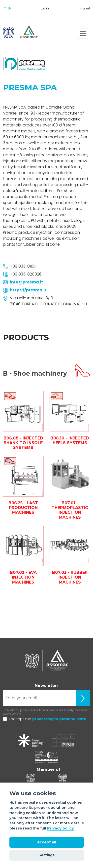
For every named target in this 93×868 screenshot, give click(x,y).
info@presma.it (27, 282)
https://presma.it (28, 290)
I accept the (48, 719)
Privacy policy (61, 828)
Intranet (84, 8)
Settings (46, 855)
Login (45, 8)
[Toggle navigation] (83, 34)
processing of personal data (59, 719)
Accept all (47, 842)
